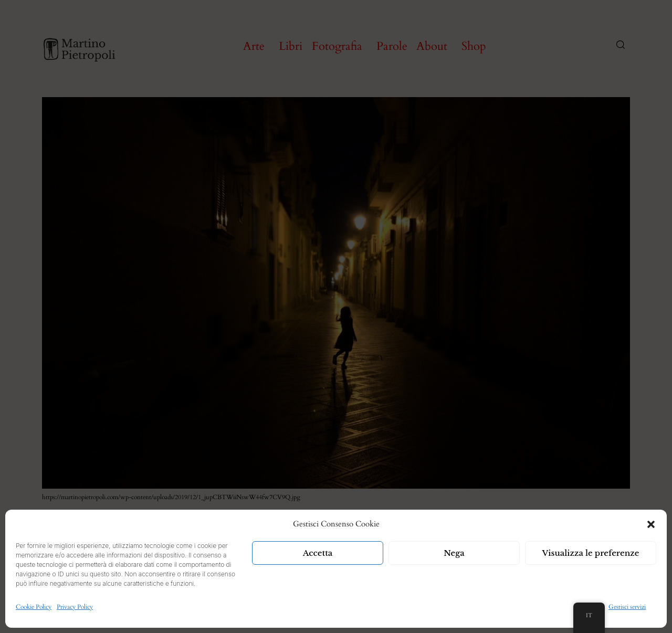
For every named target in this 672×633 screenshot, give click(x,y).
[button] (651, 524)
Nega (454, 553)
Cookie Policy (34, 607)
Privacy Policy (75, 607)
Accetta (318, 553)
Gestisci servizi (627, 607)
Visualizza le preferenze (591, 553)
